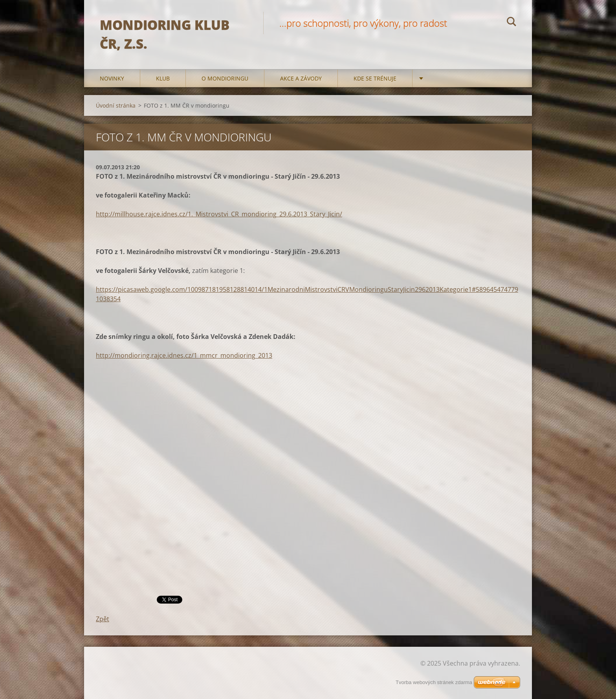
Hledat (511, 23)
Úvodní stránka (116, 105)
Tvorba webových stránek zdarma (434, 682)
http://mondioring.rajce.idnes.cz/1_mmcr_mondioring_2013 (184, 355)
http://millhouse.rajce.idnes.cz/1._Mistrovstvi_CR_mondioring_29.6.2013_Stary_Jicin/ (219, 214)
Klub (163, 78)
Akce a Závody (301, 78)
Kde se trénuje (375, 78)
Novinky (112, 78)
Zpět (103, 619)
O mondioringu (225, 78)
